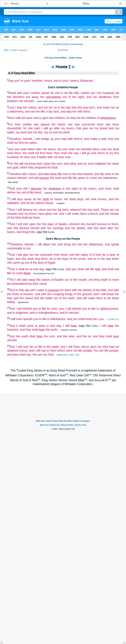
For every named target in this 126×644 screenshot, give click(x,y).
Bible (6, 50)
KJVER (14, 50)
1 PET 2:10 (73, 355)
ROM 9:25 (62, 355)
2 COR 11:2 (113, 319)
